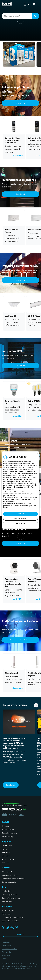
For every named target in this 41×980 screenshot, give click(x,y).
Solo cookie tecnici (21, 519)
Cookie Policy (30, 487)
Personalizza (20, 523)
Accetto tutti (20, 514)
